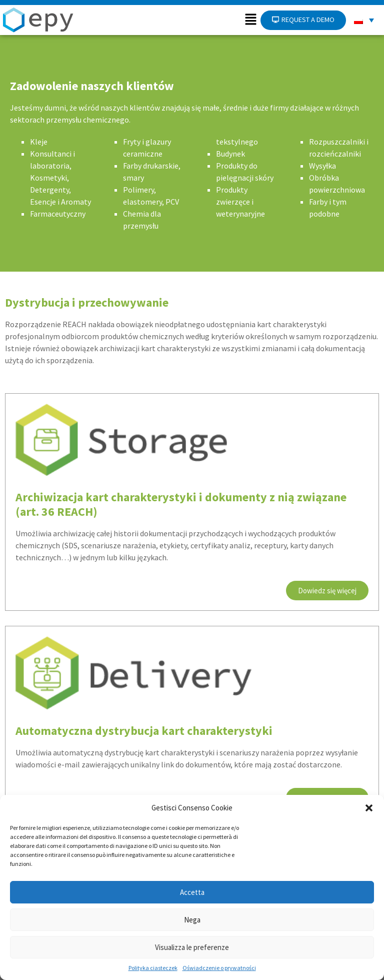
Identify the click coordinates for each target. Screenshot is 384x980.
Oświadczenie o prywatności (219, 968)
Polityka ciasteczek (153, 968)
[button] (369, 808)
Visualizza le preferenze (192, 947)
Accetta (192, 892)
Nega (192, 920)
